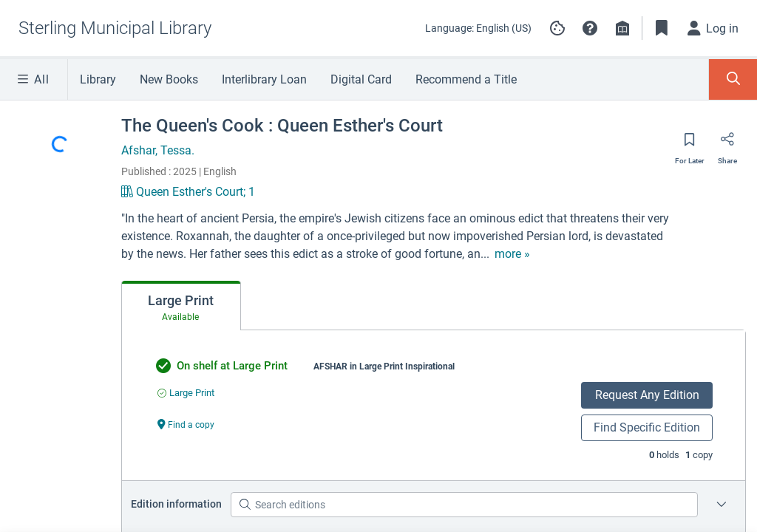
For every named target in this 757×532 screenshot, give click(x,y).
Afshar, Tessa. (158, 150)
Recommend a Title (466, 79)
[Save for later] (690, 144)
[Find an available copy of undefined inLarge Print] (186, 393)
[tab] (181, 306)
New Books (169, 79)
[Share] (727, 144)
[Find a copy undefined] (186, 424)
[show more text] (427, 254)
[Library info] (622, 28)
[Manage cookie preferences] (557, 28)
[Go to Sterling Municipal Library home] (115, 28)
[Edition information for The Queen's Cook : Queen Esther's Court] (722, 505)
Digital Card (361, 79)
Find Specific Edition (647, 427)
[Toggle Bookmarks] (662, 28)
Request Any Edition (647, 395)
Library (98, 79)
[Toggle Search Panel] (733, 79)
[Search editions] (464, 505)
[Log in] (713, 28)
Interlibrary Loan (264, 79)
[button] (590, 28)
